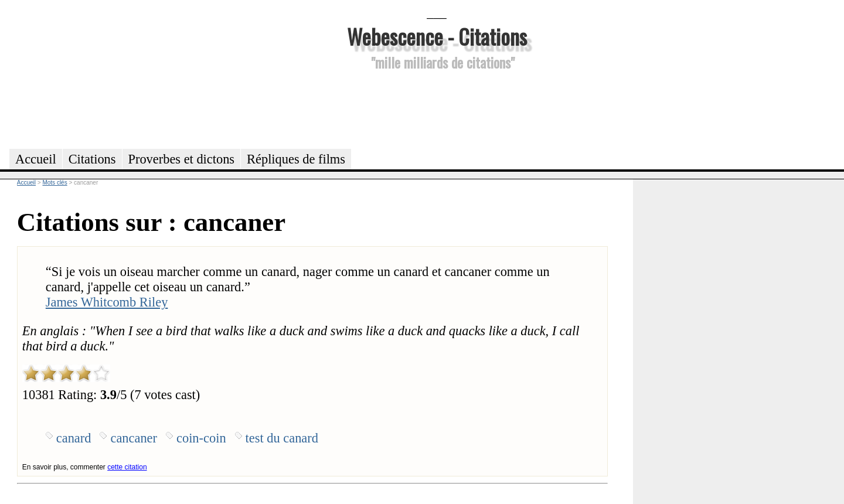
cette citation (127, 467)
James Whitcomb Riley (107, 302)
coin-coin (201, 438)
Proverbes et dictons (182, 159)
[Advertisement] (437, 108)
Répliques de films (296, 159)
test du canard (282, 438)
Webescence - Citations (437, 36)
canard (74, 438)
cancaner (134, 438)
